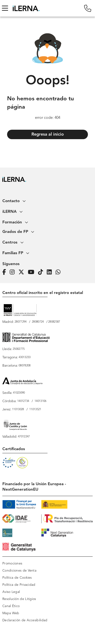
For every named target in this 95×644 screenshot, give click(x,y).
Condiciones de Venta (19, 571)
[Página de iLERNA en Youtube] (32, 272)
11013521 (35, 409)
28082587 (54, 322)
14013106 (40, 401)
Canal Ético (11, 606)
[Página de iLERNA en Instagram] (14, 272)
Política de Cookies (17, 578)
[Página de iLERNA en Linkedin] (51, 272)
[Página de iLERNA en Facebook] (6, 272)
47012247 (24, 437)
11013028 (18, 409)
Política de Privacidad (19, 585)
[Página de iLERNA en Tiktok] (42, 272)
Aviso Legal (11, 592)
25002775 (19, 349)
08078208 (25, 366)
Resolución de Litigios (19, 599)
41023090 (19, 393)
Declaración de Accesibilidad (25, 620)
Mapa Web (11, 613)
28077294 (21, 322)
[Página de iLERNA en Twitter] (23, 272)
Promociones (12, 564)
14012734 (23, 401)
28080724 (38, 322)
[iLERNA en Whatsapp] (59, 272)
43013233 (25, 357)
